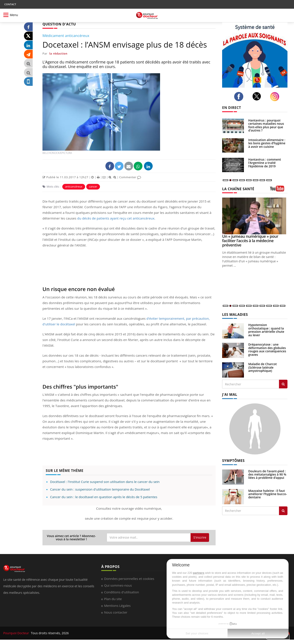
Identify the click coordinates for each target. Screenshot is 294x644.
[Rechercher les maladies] (283, 384)
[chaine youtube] (279, 190)
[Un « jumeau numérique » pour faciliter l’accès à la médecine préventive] (255, 216)
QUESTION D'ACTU (59, 24)
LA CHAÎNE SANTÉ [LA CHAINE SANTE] (238, 189)
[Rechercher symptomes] (283, 511)
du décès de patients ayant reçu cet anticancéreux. (116, 218)
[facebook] (240, 97)
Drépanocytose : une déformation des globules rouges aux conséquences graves (267, 349)
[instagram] (276, 97)
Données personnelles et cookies (129, 579)
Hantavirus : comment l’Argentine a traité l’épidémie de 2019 (265, 163)
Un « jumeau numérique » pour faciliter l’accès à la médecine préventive (250, 241)
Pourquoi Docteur (17, 633)
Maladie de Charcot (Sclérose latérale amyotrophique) (263, 367)
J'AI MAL (230, 394)
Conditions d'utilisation (122, 592)
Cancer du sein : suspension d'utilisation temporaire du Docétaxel (100, 489)
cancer (93, 187)
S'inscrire (200, 537)
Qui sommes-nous (118, 585)
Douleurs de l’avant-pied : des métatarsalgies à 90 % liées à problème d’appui (267, 474)
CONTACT (10, 4)
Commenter (130, 177)
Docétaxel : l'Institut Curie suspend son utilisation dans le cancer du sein (105, 482)
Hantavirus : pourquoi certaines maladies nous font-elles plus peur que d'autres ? (266, 125)
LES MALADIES (235, 315)
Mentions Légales (117, 606)
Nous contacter (116, 612)
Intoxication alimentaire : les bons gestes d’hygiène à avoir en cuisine (267, 143)
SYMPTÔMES (233, 461)
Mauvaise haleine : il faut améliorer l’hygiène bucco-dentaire (268, 494)
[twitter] (258, 96)
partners (199, 573)
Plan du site (113, 599)
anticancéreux (74, 187)
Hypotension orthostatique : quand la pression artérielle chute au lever (266, 330)
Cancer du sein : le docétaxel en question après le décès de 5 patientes (104, 497)
